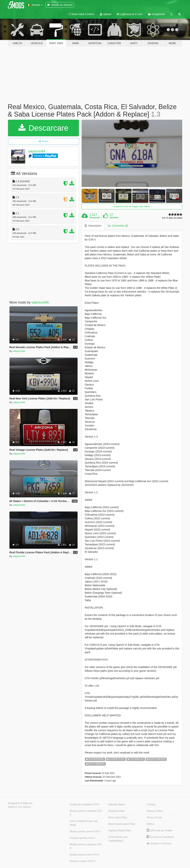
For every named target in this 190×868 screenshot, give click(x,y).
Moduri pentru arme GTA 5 (85, 831)
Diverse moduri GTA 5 (82, 861)
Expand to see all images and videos (132, 206)
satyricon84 (37, 151)
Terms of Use (154, 817)
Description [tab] (93, 226)
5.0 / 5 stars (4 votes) (172, 218)
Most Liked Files (118, 817)
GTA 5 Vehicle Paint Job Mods (84, 823)
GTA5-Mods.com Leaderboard (118, 839)
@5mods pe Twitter (159, 830)
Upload (105, 14)
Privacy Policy (155, 811)
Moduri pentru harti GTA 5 (85, 855)
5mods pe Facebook (160, 837)
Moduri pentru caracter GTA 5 (86, 846)
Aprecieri (114, 217)
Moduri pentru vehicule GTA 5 (86, 813)
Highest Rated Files (119, 830)
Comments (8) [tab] (118, 226)
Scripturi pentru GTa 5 (82, 838)
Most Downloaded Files (122, 824)
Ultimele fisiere (117, 804)
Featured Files (116, 811)
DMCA (150, 824)
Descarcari (95, 217)
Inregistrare (157, 14)
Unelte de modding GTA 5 (85, 804)
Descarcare (43, 128)
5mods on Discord (159, 844)
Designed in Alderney (20, 803)
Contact (151, 804)
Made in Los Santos (19, 807)
